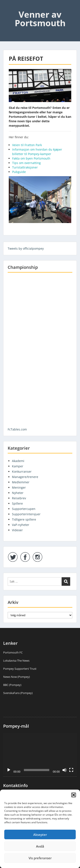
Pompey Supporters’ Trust (20, 669)
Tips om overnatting (26, 163)
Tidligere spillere (24, 519)
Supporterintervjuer (26, 514)
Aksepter (40, 835)
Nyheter (18, 493)
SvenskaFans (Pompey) (18, 693)
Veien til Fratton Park (27, 145)
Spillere (17, 503)
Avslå (40, 846)
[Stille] (64, 770)
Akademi (18, 461)
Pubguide (19, 172)
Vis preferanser (40, 858)
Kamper (18, 466)
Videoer (17, 530)
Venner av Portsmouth (40, 19)
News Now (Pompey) (17, 677)
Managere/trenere (25, 477)
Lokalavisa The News (16, 661)
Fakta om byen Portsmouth (31, 158)
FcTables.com (17, 429)
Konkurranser (22, 471)
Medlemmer (21, 482)
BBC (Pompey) (12, 685)
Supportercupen (24, 509)
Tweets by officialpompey (26, 248)
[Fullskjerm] (71, 770)
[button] (74, 795)
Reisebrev (19, 498)
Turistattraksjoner (25, 167)
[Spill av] (9, 770)
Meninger (19, 487)
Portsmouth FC (13, 652)
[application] (40, 754)
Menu (8, 7)
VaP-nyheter (21, 525)
